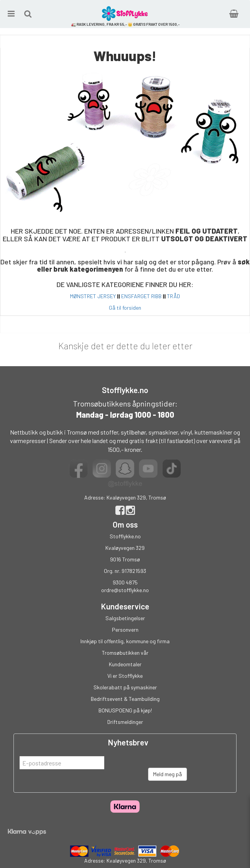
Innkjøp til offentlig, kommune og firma (125, 641)
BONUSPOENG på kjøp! (125, 710)
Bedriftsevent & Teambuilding (125, 699)
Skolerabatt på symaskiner (125, 687)
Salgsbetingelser (125, 618)
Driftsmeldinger (125, 722)
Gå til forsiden (125, 308)
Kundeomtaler (125, 664)
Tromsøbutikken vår (125, 653)
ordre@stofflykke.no (125, 590)
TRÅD (173, 296)
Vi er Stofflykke (125, 676)
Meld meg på (167, 774)
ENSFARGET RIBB (141, 296)
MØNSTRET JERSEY (93, 296)
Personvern (125, 630)
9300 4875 (125, 582)
